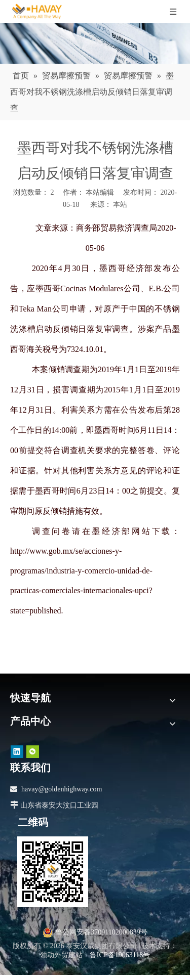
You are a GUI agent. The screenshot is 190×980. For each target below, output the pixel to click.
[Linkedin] (17, 751)
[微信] (33, 751)
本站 (120, 205)
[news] (95, 43)
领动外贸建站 (61, 955)
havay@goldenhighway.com (62, 789)
